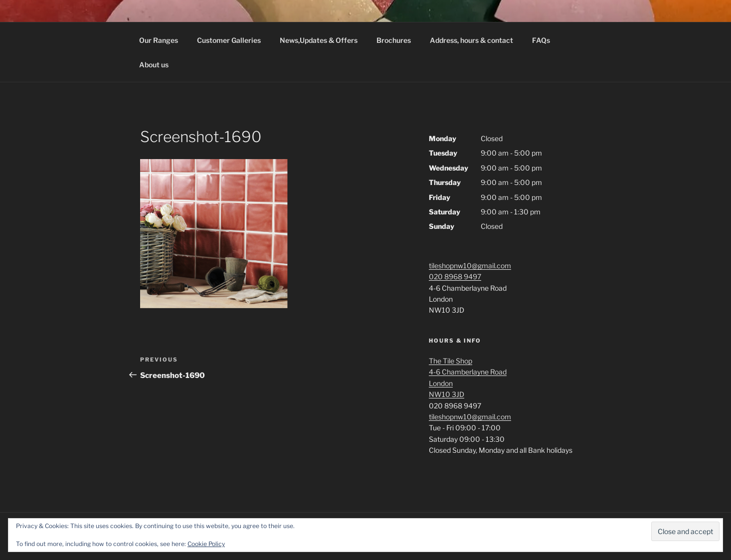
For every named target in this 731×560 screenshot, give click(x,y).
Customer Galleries (229, 40)
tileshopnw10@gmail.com (470, 266)
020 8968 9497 (455, 277)
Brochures (394, 40)
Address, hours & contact (471, 40)
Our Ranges (159, 40)
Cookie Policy (206, 544)
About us (154, 65)
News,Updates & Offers (319, 40)
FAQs (541, 40)
